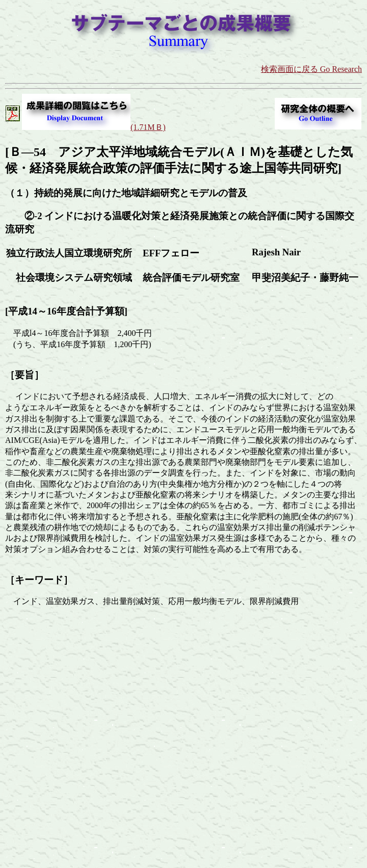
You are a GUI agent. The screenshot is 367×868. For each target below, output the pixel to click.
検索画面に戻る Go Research (311, 69)
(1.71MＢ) (148, 127)
